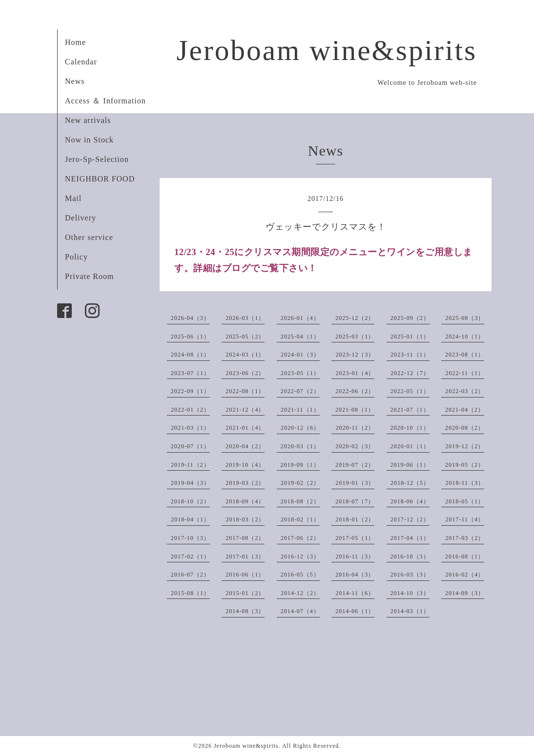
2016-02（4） (465, 575)
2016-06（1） (245, 575)
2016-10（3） (410, 557)
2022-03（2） (465, 391)
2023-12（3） (355, 355)
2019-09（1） (300, 465)
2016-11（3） (355, 557)
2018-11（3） (465, 483)
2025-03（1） (355, 337)
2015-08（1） (190, 593)
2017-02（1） (190, 557)
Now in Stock (89, 140)
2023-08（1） (465, 355)
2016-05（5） (300, 575)
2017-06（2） (300, 538)
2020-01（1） (410, 446)
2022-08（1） (245, 391)
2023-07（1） (190, 373)
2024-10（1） (465, 337)
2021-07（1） (410, 410)
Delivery (81, 218)
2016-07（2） (190, 575)
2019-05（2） (465, 465)
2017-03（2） (465, 538)
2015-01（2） (245, 593)
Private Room (89, 276)
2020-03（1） (300, 446)
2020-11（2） (355, 428)
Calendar (81, 62)
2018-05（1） (465, 501)
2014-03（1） (410, 611)
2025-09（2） (410, 318)
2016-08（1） (465, 557)
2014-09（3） (465, 593)
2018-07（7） (355, 501)
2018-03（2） (245, 519)
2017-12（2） (410, 519)
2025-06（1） (190, 337)
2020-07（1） (190, 446)
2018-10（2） (190, 501)
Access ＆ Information (105, 101)
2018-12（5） (410, 483)
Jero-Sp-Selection (97, 159)
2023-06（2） (245, 373)
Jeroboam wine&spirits (327, 50)
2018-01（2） (355, 519)
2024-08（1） (190, 355)
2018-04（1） (190, 519)
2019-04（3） (190, 483)
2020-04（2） (245, 446)
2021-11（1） (300, 410)
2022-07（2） (300, 391)
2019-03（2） (245, 483)
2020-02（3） (355, 446)
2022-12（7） (410, 373)
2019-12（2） (465, 446)
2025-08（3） (465, 318)
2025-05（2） (245, 337)
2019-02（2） (300, 483)
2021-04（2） (465, 410)
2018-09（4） (245, 501)
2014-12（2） (300, 593)
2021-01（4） (245, 428)
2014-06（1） (355, 611)
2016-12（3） (300, 557)
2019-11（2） (190, 465)
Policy (76, 257)
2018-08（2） (300, 501)
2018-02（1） (300, 519)
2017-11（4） (465, 519)
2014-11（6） (355, 593)
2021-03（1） (190, 428)
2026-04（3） (190, 318)
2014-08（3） (245, 611)
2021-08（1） (355, 410)
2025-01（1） (410, 337)
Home (75, 42)
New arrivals (88, 120)
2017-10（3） (190, 538)
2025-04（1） (300, 337)
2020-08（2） (465, 428)
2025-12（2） (355, 318)
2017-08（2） (245, 538)
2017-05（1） (355, 538)
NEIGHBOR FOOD (100, 179)
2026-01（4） (300, 318)
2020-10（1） (410, 428)
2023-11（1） (410, 355)
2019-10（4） (245, 465)
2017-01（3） (245, 557)
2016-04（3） (355, 575)
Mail (73, 198)
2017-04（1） (410, 538)
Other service (89, 237)
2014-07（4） (300, 611)
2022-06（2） (355, 391)
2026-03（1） (245, 318)
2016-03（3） (410, 575)
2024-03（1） (245, 355)
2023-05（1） (300, 373)
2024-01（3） (300, 355)
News (75, 81)
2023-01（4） (355, 373)
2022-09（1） (190, 391)
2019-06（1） (410, 465)
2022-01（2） (190, 410)
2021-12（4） (245, 410)
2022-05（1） (410, 391)
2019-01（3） (355, 483)
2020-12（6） (300, 428)
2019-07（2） (355, 465)
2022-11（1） (465, 373)
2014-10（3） (410, 593)
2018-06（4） (410, 501)
